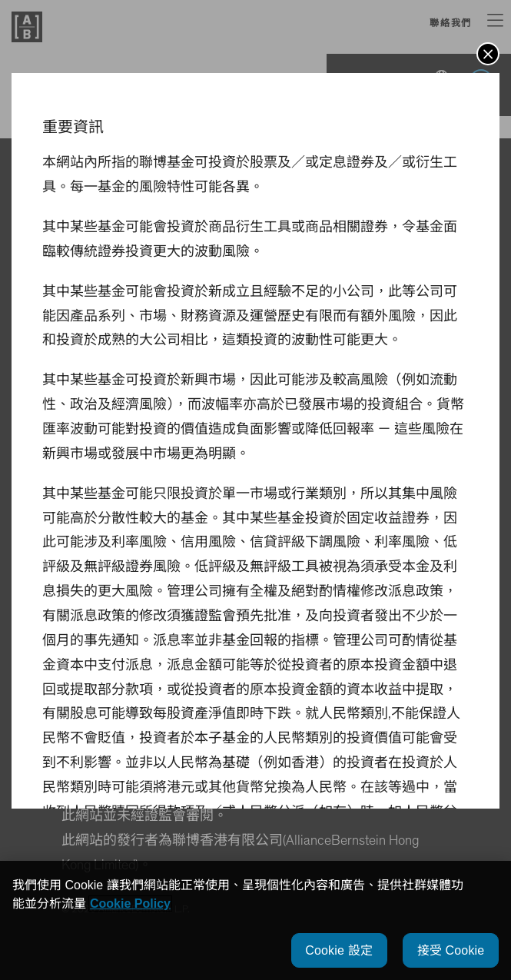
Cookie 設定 (339, 950)
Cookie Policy (130, 904)
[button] (488, 54)
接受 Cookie (451, 950)
